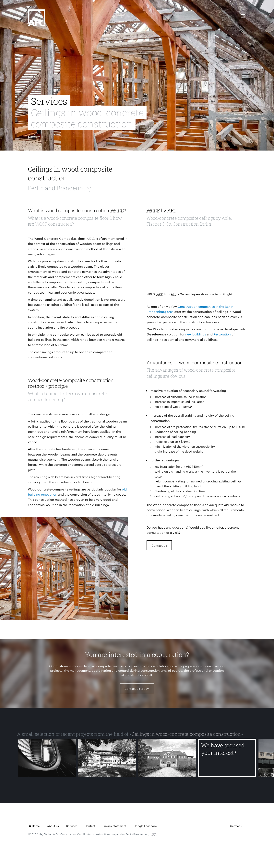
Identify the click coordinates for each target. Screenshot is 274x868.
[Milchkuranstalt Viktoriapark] (47, 760)
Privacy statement (114, 826)
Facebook (151, 826)
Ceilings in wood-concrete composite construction (186, 734)
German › (236, 826)
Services (72, 826)
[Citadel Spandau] (167, 760)
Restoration (222, 334)
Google (138, 826)
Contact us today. (137, 691)
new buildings (196, 334)
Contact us (159, 545)
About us (53, 826)
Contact (90, 826)
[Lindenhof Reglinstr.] (107, 760)
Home (34, 826)
